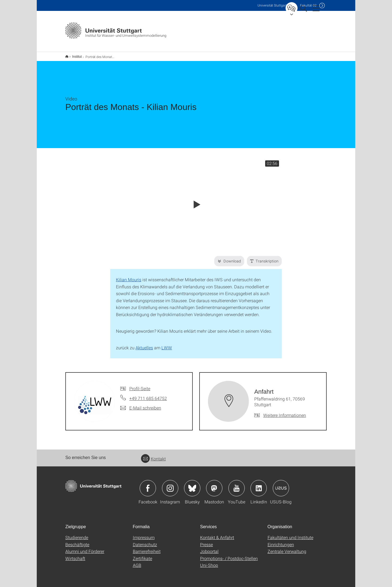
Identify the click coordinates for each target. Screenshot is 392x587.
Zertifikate (143, 555)
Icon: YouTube (237, 485)
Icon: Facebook (148, 485)
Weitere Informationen (285, 412)
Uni (272, 5)
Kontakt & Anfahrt (217, 534)
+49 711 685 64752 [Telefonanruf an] (148, 395)
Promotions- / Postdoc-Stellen (229, 555)
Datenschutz (145, 541)
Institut (74, 55)
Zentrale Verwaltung (287, 548)
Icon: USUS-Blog (281, 485)
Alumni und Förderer (85, 548)
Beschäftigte (77, 541)
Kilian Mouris (129, 276)
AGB (137, 562)
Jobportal (209, 548)
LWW (167, 344)
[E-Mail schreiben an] (141, 404)
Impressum (144, 534)
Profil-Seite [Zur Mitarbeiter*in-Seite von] (140, 385)
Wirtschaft (75, 555)
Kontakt (153, 455)
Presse (206, 541)
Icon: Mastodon (214, 485)
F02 (308, 5)
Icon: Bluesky (192, 485)
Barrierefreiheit (147, 548)
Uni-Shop (209, 562)
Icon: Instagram (170, 485)
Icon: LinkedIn (259, 485)
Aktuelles (144, 344)
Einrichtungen (281, 541)
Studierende (77, 534)
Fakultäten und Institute (290, 534)
